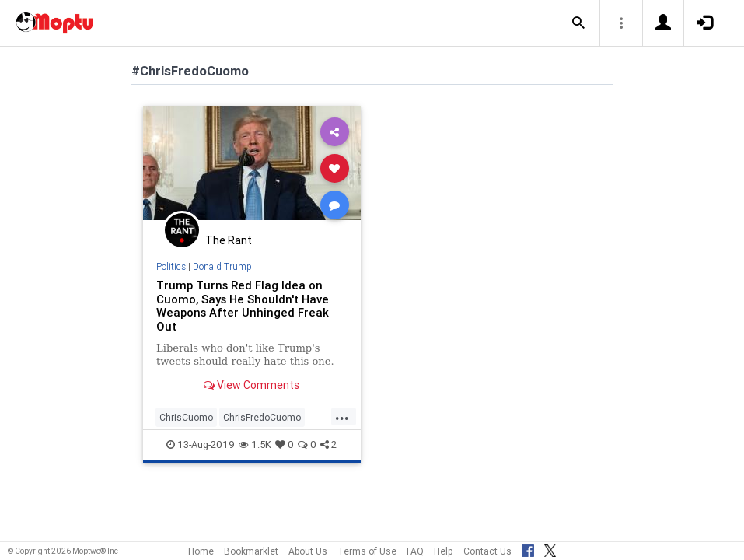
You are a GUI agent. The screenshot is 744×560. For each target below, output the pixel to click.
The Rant (229, 240)
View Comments (251, 385)
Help (444, 551)
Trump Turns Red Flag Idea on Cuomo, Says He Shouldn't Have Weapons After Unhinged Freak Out (243, 306)
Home (201, 551)
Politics (171, 266)
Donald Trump (222, 266)
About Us (308, 551)
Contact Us (487, 551)
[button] (578, 23)
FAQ (415, 551)
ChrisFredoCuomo (262, 417)
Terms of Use (367, 551)
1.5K (255, 444)
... (342, 416)
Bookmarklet (251, 551)
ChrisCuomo (186, 417)
